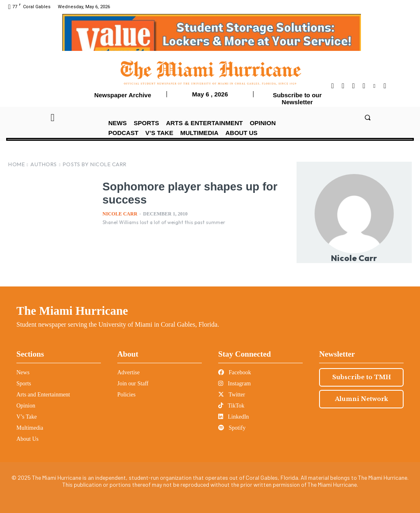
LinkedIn (234, 417)
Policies (126, 395)
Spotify (232, 428)
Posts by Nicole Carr (95, 164)
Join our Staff (133, 384)
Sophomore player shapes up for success (194, 192)
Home (16, 164)
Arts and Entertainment (43, 395)
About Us (27, 439)
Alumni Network (362, 399)
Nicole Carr (120, 214)
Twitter (232, 395)
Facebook (235, 372)
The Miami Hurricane (72, 311)
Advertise (128, 372)
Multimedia (30, 428)
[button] (367, 117)
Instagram (234, 384)
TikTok (231, 406)
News (23, 372)
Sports (24, 384)
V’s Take (27, 417)
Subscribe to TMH (362, 377)
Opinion (26, 406)
